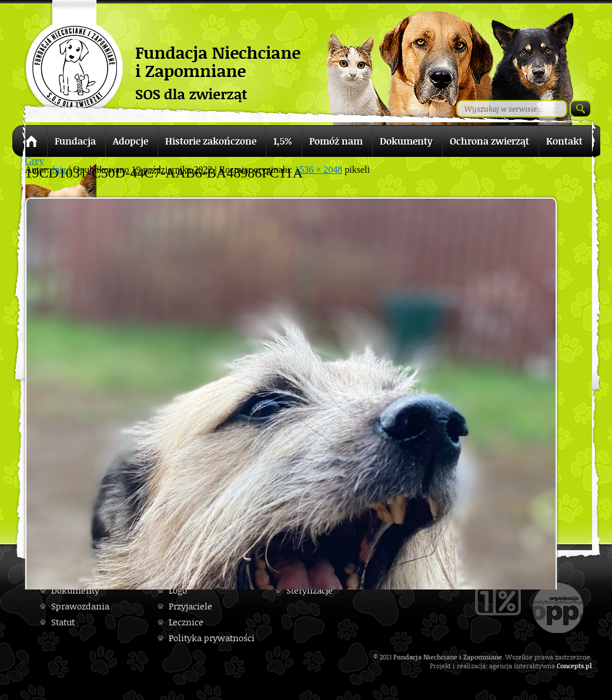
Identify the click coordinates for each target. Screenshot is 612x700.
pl (589, 666)
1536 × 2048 (318, 170)
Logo (178, 590)
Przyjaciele (190, 606)
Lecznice (186, 622)
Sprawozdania (80, 606)
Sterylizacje (310, 590)
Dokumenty (75, 590)
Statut (63, 622)
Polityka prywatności (212, 638)
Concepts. (571, 666)
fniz (59, 170)
